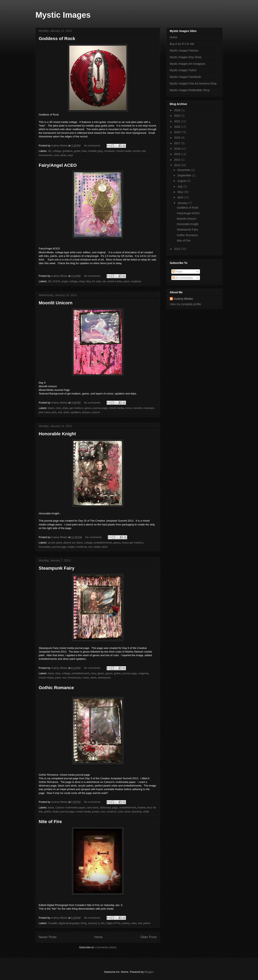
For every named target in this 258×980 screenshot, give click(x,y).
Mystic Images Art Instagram (188, 64)
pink (54, 412)
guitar (77, 151)
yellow (147, 923)
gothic (118, 673)
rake (134, 923)
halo (84, 151)
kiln (103, 923)
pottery (126, 923)
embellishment (128, 808)
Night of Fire (113, 923)
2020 (178, 127)
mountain (148, 408)
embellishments (103, 543)
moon (128, 408)
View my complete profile (185, 304)
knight (71, 547)
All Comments (182, 278)
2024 (178, 110)
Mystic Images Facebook (185, 77)
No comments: (93, 146)
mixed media (124, 151)
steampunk (104, 678)
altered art (69, 543)
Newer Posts (48, 937)
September (185, 175)
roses (86, 678)
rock (56, 155)
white (146, 812)
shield (97, 547)
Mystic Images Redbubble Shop (190, 90)
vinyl (70, 155)
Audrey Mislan (183, 299)
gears (101, 673)
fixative (142, 808)
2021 (178, 121)
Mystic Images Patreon (184, 50)
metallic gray (95, 151)
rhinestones (45, 155)
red (143, 151)
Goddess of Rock (57, 39)
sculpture (136, 281)
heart (56, 812)
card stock (93, 808)
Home (99, 937)
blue (58, 673)
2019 (178, 132)
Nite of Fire (50, 822)
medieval (81, 547)
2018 (178, 138)
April (181, 197)
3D (50, 151)
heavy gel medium (133, 543)
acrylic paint (55, 543)
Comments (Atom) (106, 947)
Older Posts (149, 937)
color (58, 408)
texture (86, 412)
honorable (45, 547)
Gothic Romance (56, 688)
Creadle (53, 923)
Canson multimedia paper (70, 808)
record (136, 151)
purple (96, 812)
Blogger (149, 972)
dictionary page (109, 808)
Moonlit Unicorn (56, 303)
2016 (178, 149)
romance (111, 812)
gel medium (76, 408)
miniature (109, 151)
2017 (178, 143)
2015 (178, 154)
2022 (178, 116)
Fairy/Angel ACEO (58, 165)
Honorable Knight (57, 434)
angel (65, 281)
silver (63, 155)
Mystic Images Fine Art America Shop (193, 83)
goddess (67, 151)
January (183, 203)
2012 (178, 249)
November (184, 170)
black (51, 408)
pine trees (44, 412)
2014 (178, 160)
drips (65, 408)
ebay (82, 281)
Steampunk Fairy (57, 568)
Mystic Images (63, 15)
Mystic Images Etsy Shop (186, 57)
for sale (97, 281)
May (180, 192)
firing (84, 923)
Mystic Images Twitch (183, 70)
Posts (177, 272)
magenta (143, 673)
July (180, 186)
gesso (88, 408)
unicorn (96, 412)
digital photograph (69, 923)
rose (120, 812)
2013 (178, 165)
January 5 (94, 923)
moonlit (137, 408)
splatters (75, 412)
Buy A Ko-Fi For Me (182, 44)
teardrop (137, 812)
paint (126, 281)
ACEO (56, 281)
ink (104, 281)
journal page (100, 408)
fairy (88, 281)
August (182, 181)
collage (57, 151)
